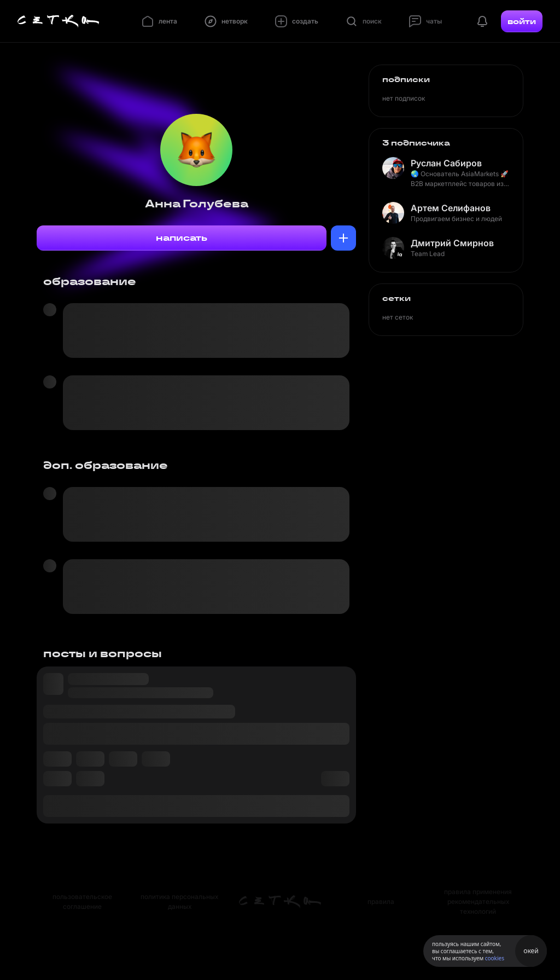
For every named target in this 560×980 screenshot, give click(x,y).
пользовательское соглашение (82, 901)
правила (381, 901)
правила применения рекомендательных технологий (478, 901)
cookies (495, 958)
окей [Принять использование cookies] (531, 951)
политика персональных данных (179, 901)
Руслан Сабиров (446, 163)
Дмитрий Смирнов (452, 243)
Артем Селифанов (451, 208)
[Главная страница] (59, 21)
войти (522, 21)
